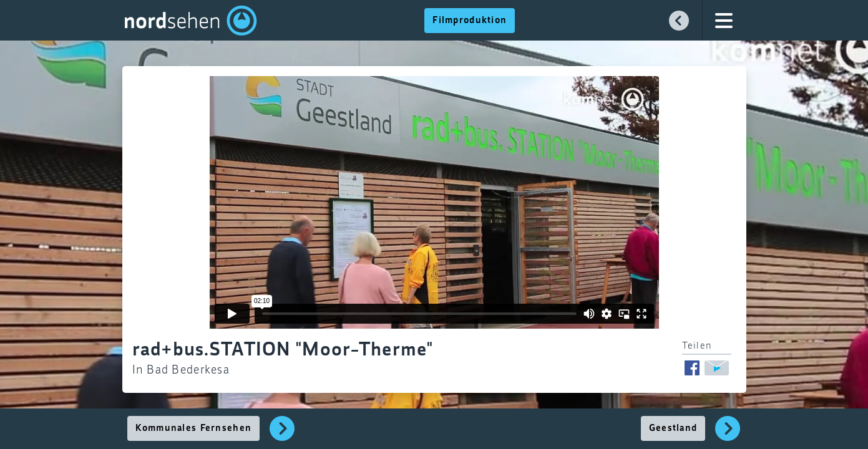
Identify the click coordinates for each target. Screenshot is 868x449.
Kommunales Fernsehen (194, 428)
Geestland (673, 428)
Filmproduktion (470, 21)
